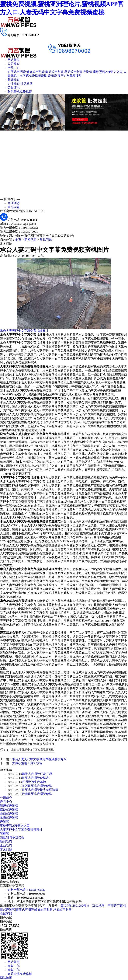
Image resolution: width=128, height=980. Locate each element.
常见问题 (26, 84)
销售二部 (14, 970)
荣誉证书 (14, 88)
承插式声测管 (73, 72)
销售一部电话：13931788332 (26, 890)
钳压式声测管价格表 (35, 778)
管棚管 (52, 76)
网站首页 (14, 60)
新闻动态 (14, 80)
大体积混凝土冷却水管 (27, 763)
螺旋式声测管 (36, 72)
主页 (18, 240)
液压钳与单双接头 (70, 76)
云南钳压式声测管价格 (37, 794)
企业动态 (14, 84)
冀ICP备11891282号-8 (75, 906)
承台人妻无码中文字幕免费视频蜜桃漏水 (39, 759)
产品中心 (14, 68)
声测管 (88, 72)
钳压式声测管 (17, 72)
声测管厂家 (115, 906)
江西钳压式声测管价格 (37, 786)
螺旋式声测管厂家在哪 (37, 774)
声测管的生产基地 (34, 782)
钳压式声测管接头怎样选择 (40, 790)
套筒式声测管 (54, 72)
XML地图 (98, 906)
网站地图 (6, 978)
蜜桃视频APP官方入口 (108, 72)
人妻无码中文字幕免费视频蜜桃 (21, 830)
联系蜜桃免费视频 (20, 92)
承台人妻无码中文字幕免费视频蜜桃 (24, 331)
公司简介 (14, 64)
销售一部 (14, 966)
